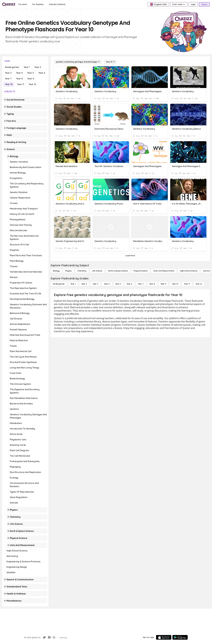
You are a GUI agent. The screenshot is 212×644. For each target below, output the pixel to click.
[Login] (193, 4)
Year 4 (19, 73)
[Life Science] (97, 271)
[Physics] (69, 271)
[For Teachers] (38, 4)
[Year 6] (129, 284)
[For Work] (23, 4)
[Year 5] (118, 284)
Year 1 (27, 67)
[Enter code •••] (179, 4)
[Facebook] (49, 637)
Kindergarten (12, 67)
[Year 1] (73, 284)
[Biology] (56, 271)
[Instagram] (54, 637)
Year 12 (32, 84)
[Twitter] (44, 637)
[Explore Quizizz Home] (9, 4)
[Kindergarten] (59, 284)
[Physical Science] (141, 271)
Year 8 (19, 79)
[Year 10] (110, 62)
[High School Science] (189, 271)
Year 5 (31, 73)
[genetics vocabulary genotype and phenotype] (78, 62)
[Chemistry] (82, 271)
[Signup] (204, 4)
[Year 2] (84, 284)
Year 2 (38, 67)
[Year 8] (152, 284)
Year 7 (8, 79)
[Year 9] (163, 284)
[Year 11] (187, 284)
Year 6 (42, 73)
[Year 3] (95, 284)
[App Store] (164, 637)
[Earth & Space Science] (118, 271)
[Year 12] (199, 284)
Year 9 (31, 79)
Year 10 (9, 84)
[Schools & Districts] (57, 4)
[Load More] (130, 256)
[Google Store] (180, 637)
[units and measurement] (164, 271)
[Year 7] (141, 284)
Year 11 (21, 84)
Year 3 (8, 73)
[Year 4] (107, 284)
